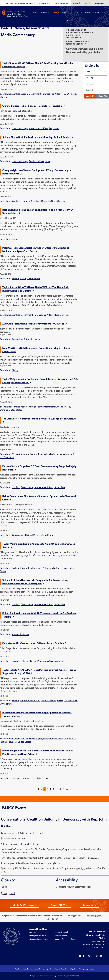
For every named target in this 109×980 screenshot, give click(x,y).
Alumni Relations (92, 13)
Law (66, 739)
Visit (87, 3)
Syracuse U (90, 969)
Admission (45, 13)
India (47, 161)
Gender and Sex (36, 161)
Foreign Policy (36, 407)
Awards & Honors (21, 635)
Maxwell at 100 (44, 3)
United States (58, 201)
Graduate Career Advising (39, 939)
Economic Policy (20, 739)
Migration (54, 129)
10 (67, 789)
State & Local (43, 778)
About (79, 13)
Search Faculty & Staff (62, 3)
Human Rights (35, 739)
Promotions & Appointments (26, 339)
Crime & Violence (20, 454)
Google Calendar (31, 844)
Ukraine (4, 97)
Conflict (16, 94)
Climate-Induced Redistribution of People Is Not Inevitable (34, 106)
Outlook (13, 844)
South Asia (60, 487)
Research (55, 13)
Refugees (12, 742)
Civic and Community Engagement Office (20, 3)
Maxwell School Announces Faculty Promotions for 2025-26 (35, 324)
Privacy (81, 969)
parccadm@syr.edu (95, 916)
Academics (34, 13)
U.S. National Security (40, 201)
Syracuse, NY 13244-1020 (94, 944)
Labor (23, 279)
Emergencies (48, 969)
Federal (24, 201)
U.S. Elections (71, 701)
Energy (15, 778)
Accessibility (36, 969)
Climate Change (20, 129)
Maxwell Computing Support (66, 939)
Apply (76, 3)
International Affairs (52, 94)
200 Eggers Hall (98, 941)
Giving (104, 13)
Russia (73, 94)
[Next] (71, 789)
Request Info (100, 3)
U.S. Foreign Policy (50, 568)
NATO (66, 94)
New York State (27, 778)
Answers (33, 932)
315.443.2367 (52, 919)
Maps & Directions (61, 969)
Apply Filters (92, 96)
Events (71, 13)
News (64, 13)
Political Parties (33, 535)
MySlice (73, 969)
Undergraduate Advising (39, 936)
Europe (24, 94)
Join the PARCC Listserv (24, 905)
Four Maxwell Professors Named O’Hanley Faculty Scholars (34, 643)
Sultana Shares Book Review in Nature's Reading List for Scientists (38, 137)
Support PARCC (59, 905)
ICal (20, 844)
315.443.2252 (98, 948)
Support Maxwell (61, 932)
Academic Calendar (22, 969)
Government (35, 94)
